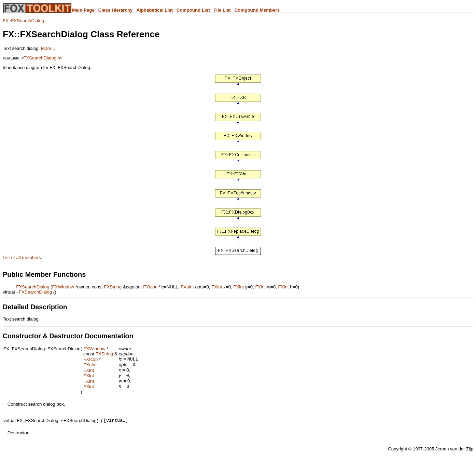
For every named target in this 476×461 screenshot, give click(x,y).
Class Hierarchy (116, 10)
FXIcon (150, 287)
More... (48, 48)
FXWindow (63, 287)
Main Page (83, 10)
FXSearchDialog (27, 21)
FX (6, 21)
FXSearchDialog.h (42, 58)
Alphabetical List (155, 10)
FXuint (187, 287)
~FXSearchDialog (34, 292)
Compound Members (257, 10)
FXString (113, 287)
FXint (217, 287)
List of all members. (23, 257)
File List (222, 10)
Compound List (193, 10)
